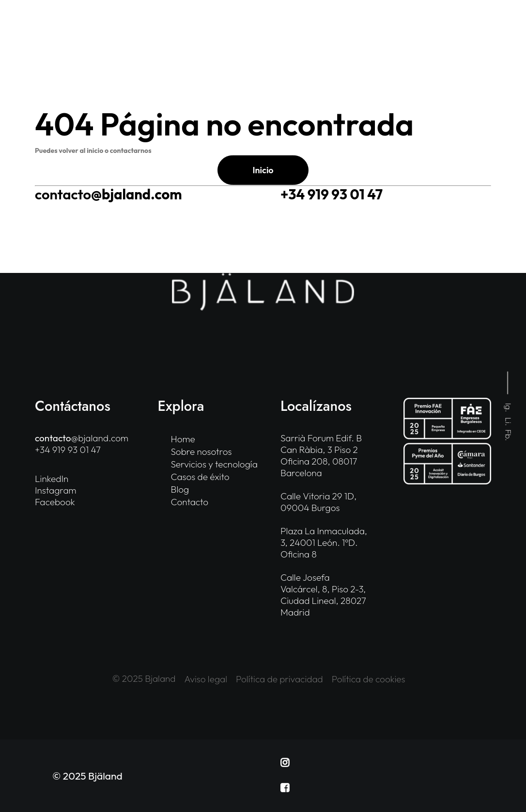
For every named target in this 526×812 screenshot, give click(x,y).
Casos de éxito (200, 477)
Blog (180, 489)
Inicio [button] (263, 170)
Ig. (509, 408)
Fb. (509, 435)
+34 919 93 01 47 (332, 194)
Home (183, 439)
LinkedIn (52, 479)
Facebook (55, 502)
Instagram (56, 490)
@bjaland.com (108, 194)
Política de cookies (369, 679)
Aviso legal (206, 679)
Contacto (190, 502)
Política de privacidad (279, 679)
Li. (509, 421)
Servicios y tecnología (214, 464)
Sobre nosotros (201, 451)
